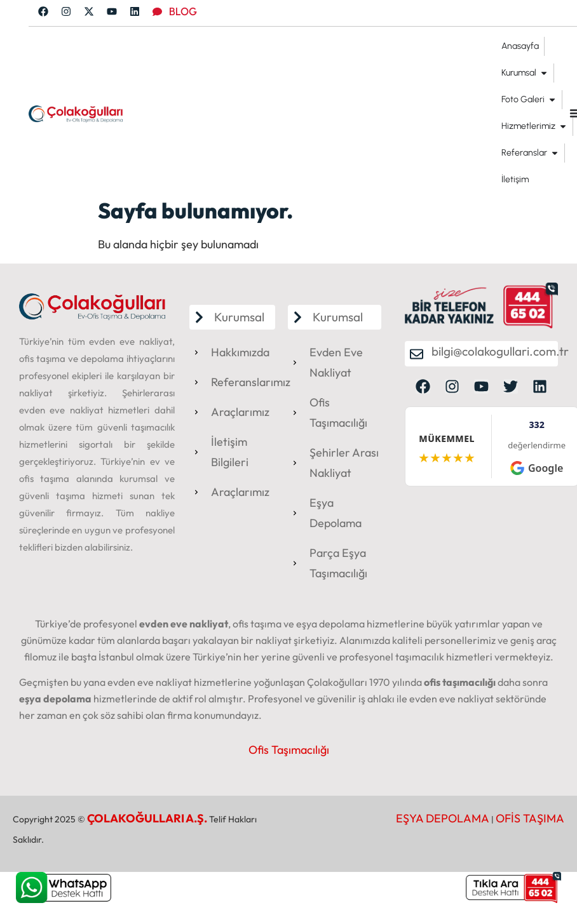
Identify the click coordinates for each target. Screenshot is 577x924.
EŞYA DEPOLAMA (443, 818)
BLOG (183, 11)
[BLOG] (157, 12)
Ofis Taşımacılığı (289, 750)
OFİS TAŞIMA (530, 818)
